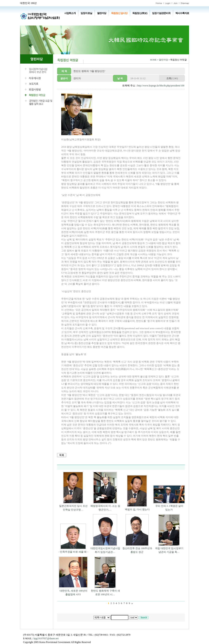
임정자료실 (86, 13)
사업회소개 (70, 13)
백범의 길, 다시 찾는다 (137, 509)
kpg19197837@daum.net (46, 638)
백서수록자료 (182, 13)
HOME (153, 60)
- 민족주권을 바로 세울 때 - (73, 552)
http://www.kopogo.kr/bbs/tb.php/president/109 (161, 86)
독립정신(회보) (140, 13)
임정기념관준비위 (161, 13)
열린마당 (102, 13)
